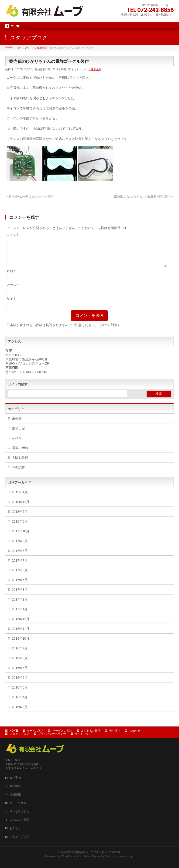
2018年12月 (21, 507)
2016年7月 (20, 673)
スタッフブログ (19, 734)
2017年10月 (21, 537)
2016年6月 (20, 683)
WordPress (68, 857)
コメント (13, 235)
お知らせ (135, 731)
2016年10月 (21, 644)
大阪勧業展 (95, 69)
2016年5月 (20, 693)
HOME (14, 731)
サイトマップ (83, 734)
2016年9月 (20, 654)
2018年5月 (20, 527)
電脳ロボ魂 (20, 453)
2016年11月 (21, 634)
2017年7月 (20, 566)
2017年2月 (20, 605)
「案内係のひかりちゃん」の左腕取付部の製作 (143, 196)
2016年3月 (20, 713)
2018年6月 (20, 517)
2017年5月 (20, 585)
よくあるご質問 (91, 731)
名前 (11, 277)
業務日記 (18, 434)
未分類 (17, 424)
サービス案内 (35, 731)
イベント (18, 444)
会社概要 (15, 786)
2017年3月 (20, 595)
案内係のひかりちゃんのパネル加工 (29, 196)
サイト (11, 304)
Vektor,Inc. (112, 857)
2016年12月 (21, 625)
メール (12, 290)
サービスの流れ (62, 731)
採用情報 (15, 795)
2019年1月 (20, 498)
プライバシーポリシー (52, 734)
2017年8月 (20, 556)
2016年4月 (20, 703)
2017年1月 (20, 615)
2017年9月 (20, 547)
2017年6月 (20, 576)
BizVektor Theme (90, 857)
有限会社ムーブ (84, 852)
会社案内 (115, 731)
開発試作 (18, 473)
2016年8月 (20, 664)
